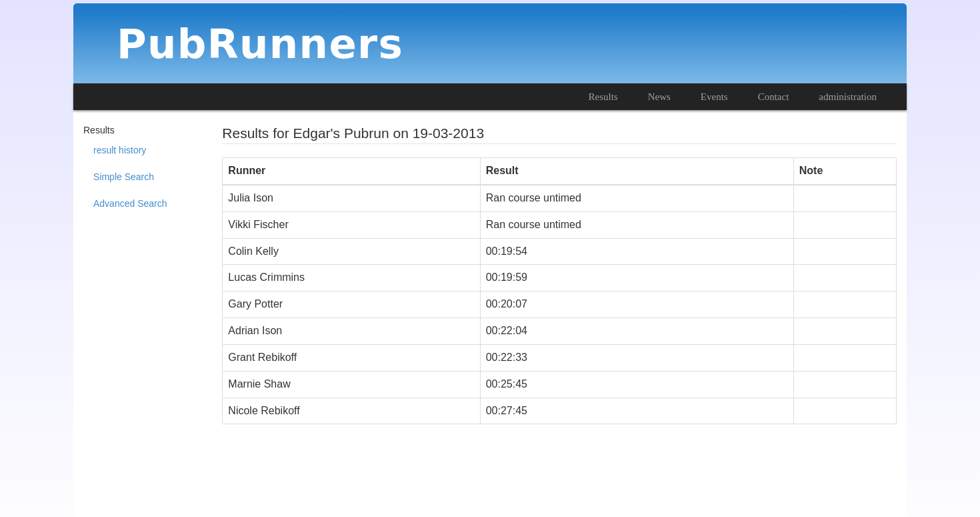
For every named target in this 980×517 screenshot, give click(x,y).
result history (120, 150)
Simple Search (124, 177)
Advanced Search (130, 203)
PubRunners (260, 44)
